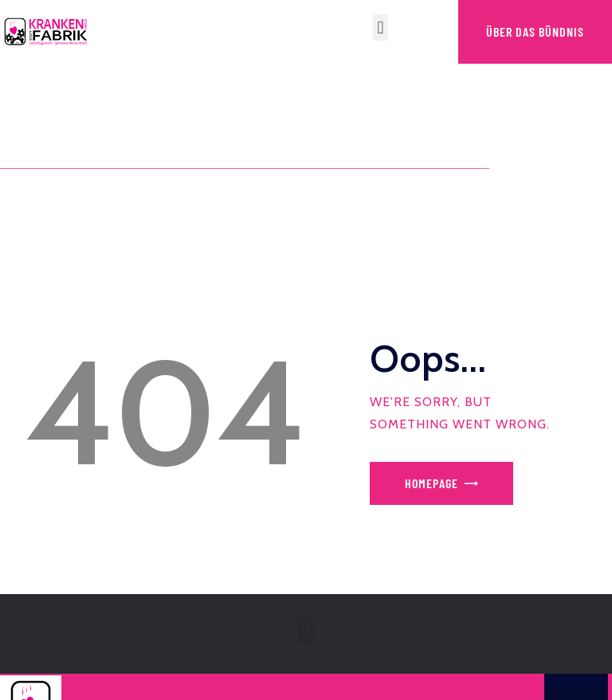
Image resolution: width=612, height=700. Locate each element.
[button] (381, 27)
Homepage (432, 483)
